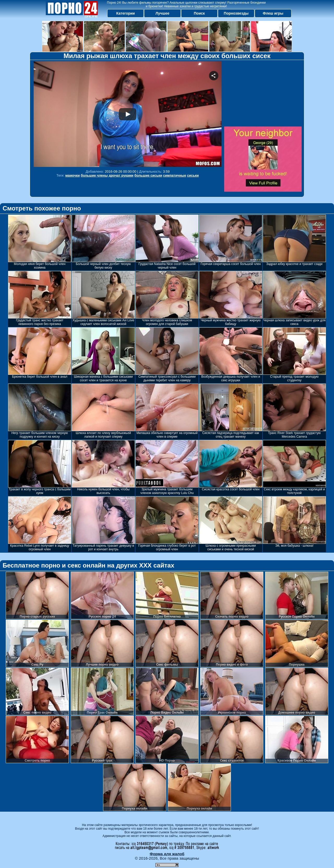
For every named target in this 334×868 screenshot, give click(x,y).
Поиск (199, 13)
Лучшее (162, 13)
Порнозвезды (236, 13)
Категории (126, 13)
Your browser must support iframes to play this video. (128, 114)
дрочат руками (121, 175)
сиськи (193, 175)
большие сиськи (148, 175)
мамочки (73, 175)
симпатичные (175, 175)
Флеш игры (273, 13)
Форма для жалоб (167, 854)
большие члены (94, 175)
